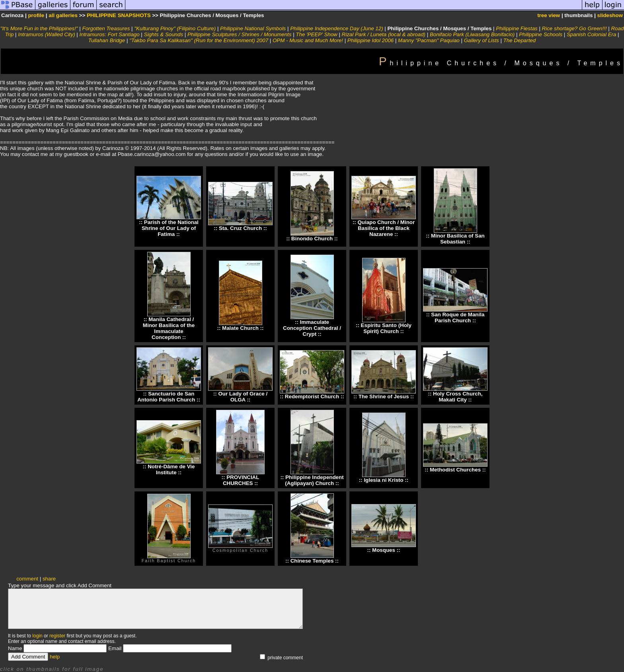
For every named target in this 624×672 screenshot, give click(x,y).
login (37, 636)
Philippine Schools (541, 34)
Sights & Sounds (164, 34)
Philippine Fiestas (517, 28)
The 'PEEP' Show (316, 34)
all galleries (63, 15)
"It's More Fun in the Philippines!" (39, 28)
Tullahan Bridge (107, 40)
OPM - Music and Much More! (308, 40)
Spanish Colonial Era (591, 34)
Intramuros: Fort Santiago (110, 34)
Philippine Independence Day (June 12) (336, 28)
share (49, 579)
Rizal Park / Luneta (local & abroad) (384, 34)
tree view (549, 15)
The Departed (520, 40)
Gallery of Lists (482, 40)
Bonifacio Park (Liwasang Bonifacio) (472, 34)
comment (27, 579)
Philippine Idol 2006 (370, 40)
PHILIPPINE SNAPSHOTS (119, 15)
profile (36, 15)
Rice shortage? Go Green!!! (574, 28)
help (55, 657)
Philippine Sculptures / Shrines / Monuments (240, 34)
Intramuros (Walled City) (46, 34)
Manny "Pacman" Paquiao (429, 40)
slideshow (610, 15)
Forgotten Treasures (106, 28)
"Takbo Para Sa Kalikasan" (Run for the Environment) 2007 (199, 40)
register (57, 636)
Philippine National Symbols (253, 28)
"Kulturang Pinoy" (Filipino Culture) (175, 28)
